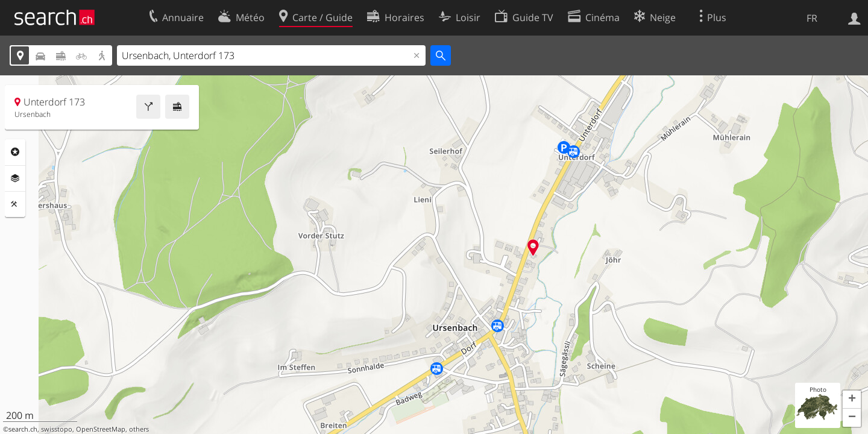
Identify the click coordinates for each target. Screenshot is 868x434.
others (139, 429)
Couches (15, 178)
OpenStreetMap (101, 429)
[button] (852, 400)
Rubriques (15, 152)
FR (812, 18)
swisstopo (57, 429)
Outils (15, 204)
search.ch (23, 429)
